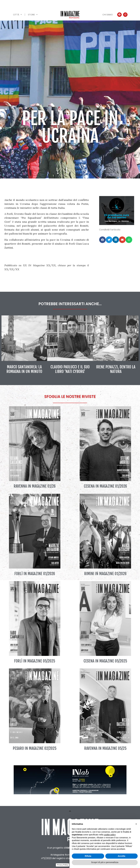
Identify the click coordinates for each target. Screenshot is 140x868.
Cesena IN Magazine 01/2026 (105, 486)
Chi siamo (108, 15)
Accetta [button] (122, 856)
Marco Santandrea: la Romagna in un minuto (24, 369)
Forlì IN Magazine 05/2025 (35, 661)
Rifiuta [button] (88, 856)
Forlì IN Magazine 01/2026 (35, 574)
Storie (33, 15)
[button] (102, 240)
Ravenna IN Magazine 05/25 (105, 748)
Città (17, 15)
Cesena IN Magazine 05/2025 (105, 661)
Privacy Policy (63, 865)
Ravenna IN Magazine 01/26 (35, 486)
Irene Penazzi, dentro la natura (116, 369)
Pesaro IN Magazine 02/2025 (35, 748)
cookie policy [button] (110, 835)
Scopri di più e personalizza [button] (105, 862)
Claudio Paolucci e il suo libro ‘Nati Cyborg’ (70, 369)
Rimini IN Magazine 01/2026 (105, 574)
